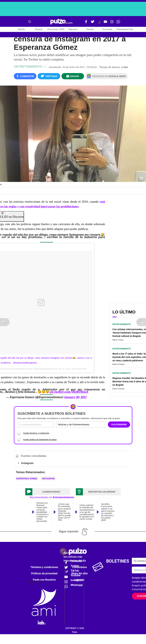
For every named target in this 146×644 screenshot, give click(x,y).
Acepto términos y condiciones (36, 433)
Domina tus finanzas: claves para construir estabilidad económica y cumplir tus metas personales (42, 512)
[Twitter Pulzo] (93, 23)
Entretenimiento (28, 67)
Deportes (73, 29)
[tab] (48, 492)
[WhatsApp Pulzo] (118, 23)
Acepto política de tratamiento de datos (40, 440)
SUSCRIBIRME (119, 425)
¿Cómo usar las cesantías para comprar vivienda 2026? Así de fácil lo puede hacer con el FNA (65, 512)
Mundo (90, 29)
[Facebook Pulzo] (86, 23)
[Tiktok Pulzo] (99, 23)
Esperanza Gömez (27, 479)
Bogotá (39, 29)
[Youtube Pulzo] (105, 23)
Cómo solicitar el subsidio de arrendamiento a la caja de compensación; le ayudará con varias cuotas (87, 512)
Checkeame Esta (125, 29)
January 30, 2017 (75, 397)
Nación (21, 29)
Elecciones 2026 (56, 29)
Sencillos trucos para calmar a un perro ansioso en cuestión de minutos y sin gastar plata (108, 512)
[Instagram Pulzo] (112, 23)
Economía (107, 29)
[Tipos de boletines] (93, 424)
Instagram (48, 479)
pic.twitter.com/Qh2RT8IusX (69, 392)
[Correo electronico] (36, 424)
